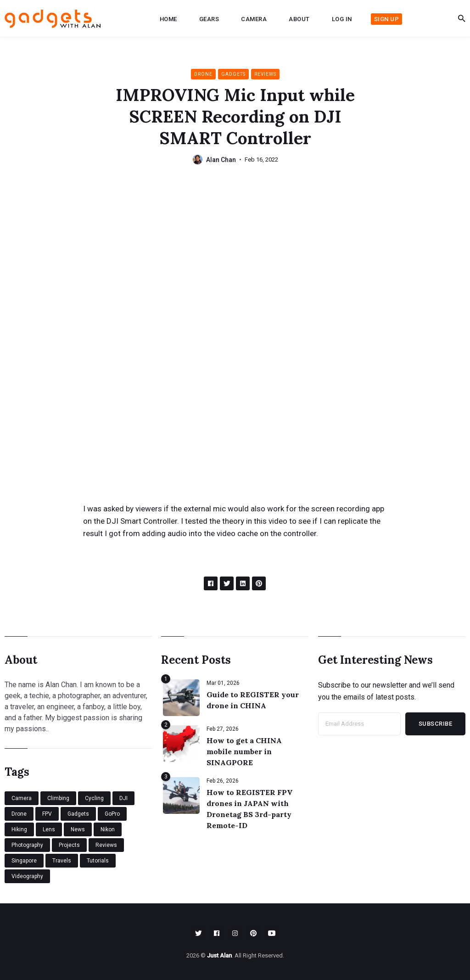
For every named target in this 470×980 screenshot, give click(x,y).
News (78, 829)
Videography (27, 876)
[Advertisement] (235, 248)
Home (168, 19)
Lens (49, 829)
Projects (69, 845)
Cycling (94, 798)
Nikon (108, 829)
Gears (209, 19)
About (299, 19)
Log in (342, 19)
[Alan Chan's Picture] (198, 160)
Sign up (387, 19)
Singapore (24, 861)
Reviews (265, 74)
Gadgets (233, 74)
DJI (123, 798)
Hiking (19, 829)
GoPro (112, 814)
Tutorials (98, 861)
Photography (27, 845)
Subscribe (436, 724)
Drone (203, 74)
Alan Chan (221, 160)
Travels (62, 861)
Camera (254, 19)
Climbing (58, 798)
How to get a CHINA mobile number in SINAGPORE (244, 751)
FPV (47, 814)
